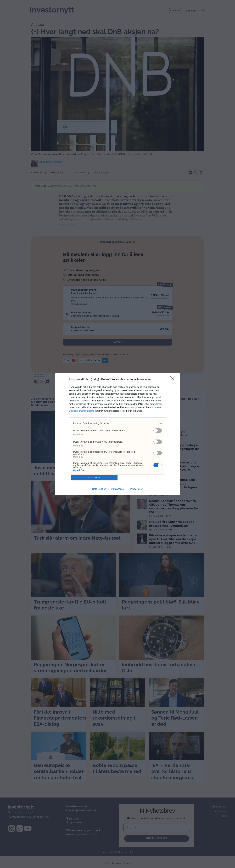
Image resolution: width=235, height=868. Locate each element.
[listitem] (117, 423)
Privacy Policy (136, 489)
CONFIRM (94, 477)
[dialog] (117, 434)
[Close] (173, 379)
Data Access (117, 489)
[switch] (158, 431)
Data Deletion (99, 489)
